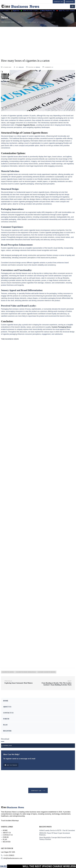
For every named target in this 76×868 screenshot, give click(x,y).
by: (19, 67)
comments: (48, 67)
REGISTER (7, 731)
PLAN (5, 725)
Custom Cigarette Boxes (47, 672)
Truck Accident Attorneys (10, 821)
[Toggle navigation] (72, 6)
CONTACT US (8, 713)
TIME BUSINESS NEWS (10, 339)
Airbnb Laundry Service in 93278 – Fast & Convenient (57, 830)
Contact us (58, 2)
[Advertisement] (38, 40)
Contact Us (38, 791)
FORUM (6, 719)
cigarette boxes (8, 672)
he (72, 298)
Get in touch (11, 765)
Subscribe (70, 2)
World (38, 67)
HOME (6, 701)
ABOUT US (7, 707)
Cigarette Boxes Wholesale (26, 672)
